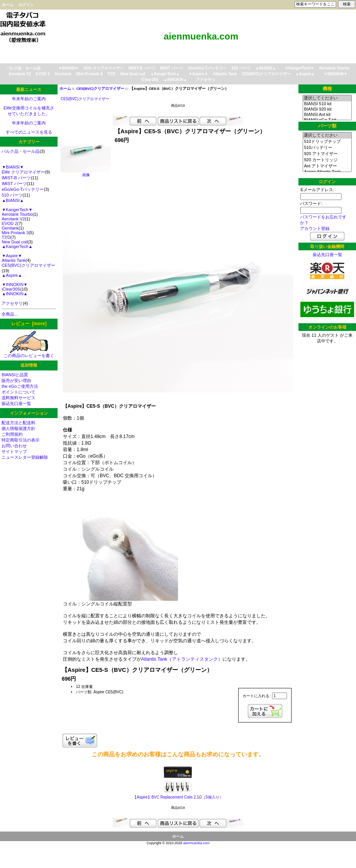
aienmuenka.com (197, 843)
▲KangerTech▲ (165, 74)
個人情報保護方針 (18, 428)
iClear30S (150, 80)
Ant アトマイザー (327, 166)
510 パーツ (241, 68)
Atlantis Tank (225, 74)
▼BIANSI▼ (69, 68)
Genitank (63, 74)
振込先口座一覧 (16, 403)
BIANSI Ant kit (327, 115)
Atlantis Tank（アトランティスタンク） (182, 659)
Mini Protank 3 (89, 74)
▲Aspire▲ (305, 74)
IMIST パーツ (171, 68)
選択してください (327, 98)
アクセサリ (206, 80)
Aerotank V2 (20, 74)
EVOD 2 (43, 74)
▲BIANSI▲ (266, 68)
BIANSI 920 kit (327, 109)
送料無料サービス (18, 398)
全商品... (10, 314)
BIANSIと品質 (15, 375)
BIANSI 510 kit (327, 104)
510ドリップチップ (327, 142)
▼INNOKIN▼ (336, 74)
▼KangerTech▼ (299, 68)
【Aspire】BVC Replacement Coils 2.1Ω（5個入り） (178, 797)
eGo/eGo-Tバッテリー (207, 68)
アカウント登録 (315, 228)
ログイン (26, 5)
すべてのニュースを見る (29, 132)
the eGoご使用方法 (20, 386)
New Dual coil (133, 74)
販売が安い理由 (16, 380)
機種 (327, 89)
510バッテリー (327, 148)
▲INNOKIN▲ (175, 80)
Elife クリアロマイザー (104, 68)
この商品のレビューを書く (29, 353)
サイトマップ (14, 451)
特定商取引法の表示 (21, 440)
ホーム (8, 5)
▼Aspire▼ (198, 74)
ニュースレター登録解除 (25, 457)
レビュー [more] (29, 324)
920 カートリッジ (327, 160)
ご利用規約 (12, 434)
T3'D (111, 74)
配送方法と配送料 (18, 423)
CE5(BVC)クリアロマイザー (100, 88)
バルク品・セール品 (23, 68)
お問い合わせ (14, 446)
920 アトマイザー (327, 154)
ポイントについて (18, 392)
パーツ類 (327, 126)
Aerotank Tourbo (335, 68)
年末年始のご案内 (29, 99)
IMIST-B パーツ (142, 68)
